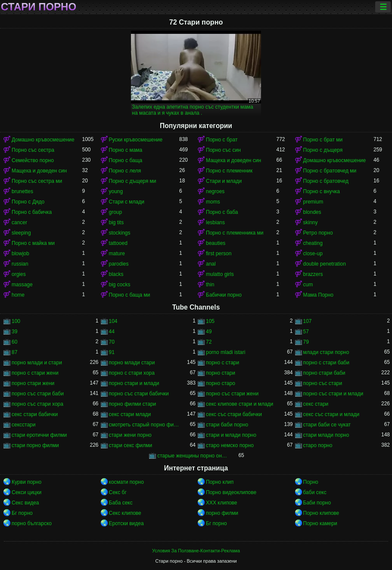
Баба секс (121, 503)
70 (112, 342)
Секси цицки (26, 492)
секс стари (316, 404)
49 (209, 332)
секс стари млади (130, 414)
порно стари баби (324, 373)
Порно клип (220, 482)
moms (213, 202)
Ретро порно (318, 233)
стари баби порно (227, 425)
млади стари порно (326, 352)
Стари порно (39, 7)
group (116, 212)
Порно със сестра (33, 150)
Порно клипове (321, 513)
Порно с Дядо (28, 202)
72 (209, 342)
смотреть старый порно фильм (144, 425)
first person (219, 254)
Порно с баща (126, 160)
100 (16, 321)
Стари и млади (224, 181)
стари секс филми (131, 445)
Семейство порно (33, 160)
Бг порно (22, 513)
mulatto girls (220, 274)
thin (210, 285)
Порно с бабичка (32, 212)
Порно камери (320, 523)
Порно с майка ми (33, 243)
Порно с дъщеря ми (133, 181)
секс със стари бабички (234, 414)
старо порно (318, 445)
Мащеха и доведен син (233, 160)
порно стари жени (33, 383)
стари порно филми (35, 445)
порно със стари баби (38, 394)
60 (14, 342)
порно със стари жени (232, 394)
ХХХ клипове (222, 503)
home (18, 295)
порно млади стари (132, 363)
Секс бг (118, 492)
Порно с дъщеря (323, 150)
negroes (215, 191)
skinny (311, 222)
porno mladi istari (226, 352)
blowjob (20, 254)
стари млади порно (326, 435)
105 (210, 321)
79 (306, 342)
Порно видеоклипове (231, 492)
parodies (119, 264)
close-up (313, 254)
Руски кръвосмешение (136, 140)
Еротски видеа (126, 523)
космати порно (126, 482)
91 (112, 352)
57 (306, 332)
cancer (19, 222)
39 (14, 332)
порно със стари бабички (139, 394)
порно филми (222, 513)
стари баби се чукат (327, 425)
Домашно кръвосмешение (43, 140)
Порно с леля (125, 171)
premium (313, 202)
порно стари (221, 373)
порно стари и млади (134, 383)
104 (113, 321)
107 (308, 321)
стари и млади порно (231, 435)
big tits (117, 222)
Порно (311, 482)
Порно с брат (222, 140)
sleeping (21, 233)
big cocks (120, 285)
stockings (120, 233)
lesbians (215, 222)
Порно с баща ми (130, 295)
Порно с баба (222, 212)
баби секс (315, 492)
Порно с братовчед (326, 181)
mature (117, 254)
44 (112, 332)
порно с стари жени (35, 373)
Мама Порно (318, 295)
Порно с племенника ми (235, 233)
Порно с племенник (229, 171)
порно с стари (222, 363)
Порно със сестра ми (37, 181)
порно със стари (323, 383)
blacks (116, 274)
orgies (19, 274)
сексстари (23, 425)
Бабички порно (224, 295)
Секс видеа (25, 503)
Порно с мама (126, 150)
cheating (313, 243)
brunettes (22, 191)
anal (211, 264)
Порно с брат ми (323, 140)
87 (14, 352)
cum (308, 285)
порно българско (32, 523)
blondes (312, 212)
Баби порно (317, 503)
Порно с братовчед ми (330, 171)
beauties (216, 243)
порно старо (221, 383)
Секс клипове (125, 513)
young (116, 191)
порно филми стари (133, 404)
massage (22, 285)
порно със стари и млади (333, 394)
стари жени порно (130, 435)
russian (20, 264)
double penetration (325, 264)
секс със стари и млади (331, 414)
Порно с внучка (322, 191)
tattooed (118, 243)
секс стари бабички (35, 414)
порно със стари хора (37, 404)
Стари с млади (127, 202)
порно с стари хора (132, 373)
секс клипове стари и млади (240, 404)
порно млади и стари (37, 363)
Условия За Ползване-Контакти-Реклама (196, 551)
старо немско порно (230, 445)
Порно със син (223, 150)
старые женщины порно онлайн (193, 456)
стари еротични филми (39, 435)
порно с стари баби (326, 363)
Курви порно (26, 482)
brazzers (313, 274)
